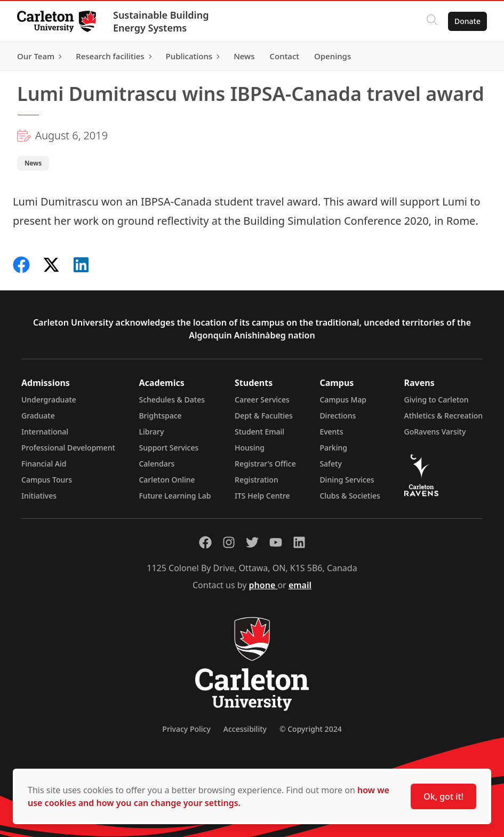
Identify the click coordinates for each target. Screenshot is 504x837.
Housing (250, 448)
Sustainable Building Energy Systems (161, 21)
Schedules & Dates (172, 400)
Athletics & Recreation (443, 416)
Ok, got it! (443, 796)
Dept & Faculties (264, 416)
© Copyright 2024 (311, 729)
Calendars (157, 464)
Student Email (259, 432)
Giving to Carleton (437, 400)
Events (331, 432)
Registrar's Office (265, 464)
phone (263, 585)
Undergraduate (49, 400)
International (45, 432)
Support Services (169, 448)
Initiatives (39, 496)
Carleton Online (167, 480)
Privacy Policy (186, 729)
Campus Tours (47, 480)
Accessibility (245, 729)
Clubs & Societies (350, 496)
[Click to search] (432, 21)
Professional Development (68, 448)
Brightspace (160, 416)
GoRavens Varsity (435, 432)
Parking (333, 448)
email (300, 585)
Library (151, 432)
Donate (467, 21)
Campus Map (343, 400)
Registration (257, 480)
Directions (338, 416)
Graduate (38, 416)
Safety (331, 464)
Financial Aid (44, 464)
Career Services (262, 400)
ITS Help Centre (262, 496)
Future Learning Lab (175, 496)
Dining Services (347, 480)
